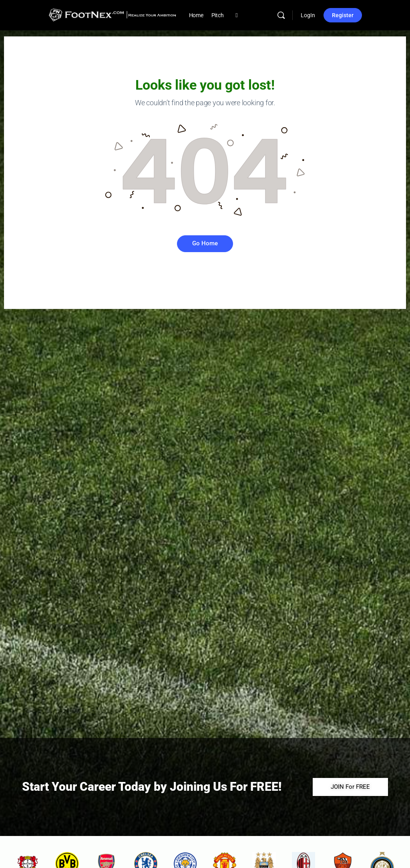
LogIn (308, 15)
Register (343, 15)
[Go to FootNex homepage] (112, 14)
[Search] (281, 15)
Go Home (205, 243)
